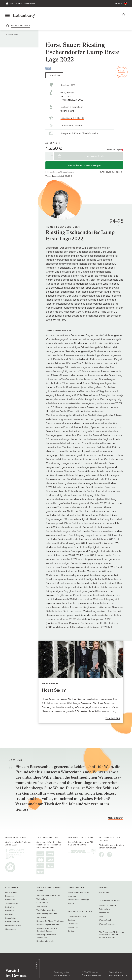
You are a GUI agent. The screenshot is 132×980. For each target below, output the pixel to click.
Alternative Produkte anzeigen (84, 167)
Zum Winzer (54, 77)
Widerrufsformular (107, 925)
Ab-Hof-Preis (53, 144)
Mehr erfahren (116, 819)
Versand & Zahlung (107, 907)
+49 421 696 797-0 (46, 968)
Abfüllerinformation (89, 135)
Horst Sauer (13, 36)
